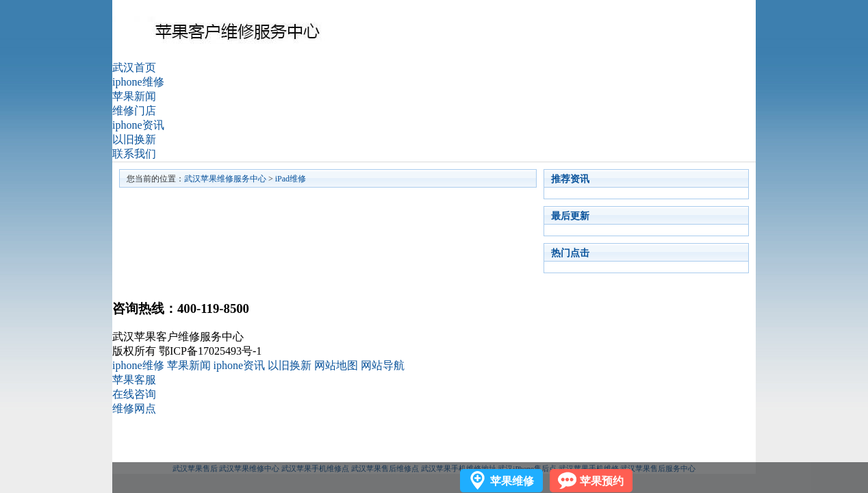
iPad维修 (291, 179)
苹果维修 (512, 481)
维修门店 (134, 111)
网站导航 (383, 365)
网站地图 (336, 365)
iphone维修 (138, 82)
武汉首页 (134, 67)
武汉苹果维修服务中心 (225, 179)
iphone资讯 (138, 125)
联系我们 (134, 154)
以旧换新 (134, 139)
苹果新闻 (134, 96)
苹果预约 (602, 481)
